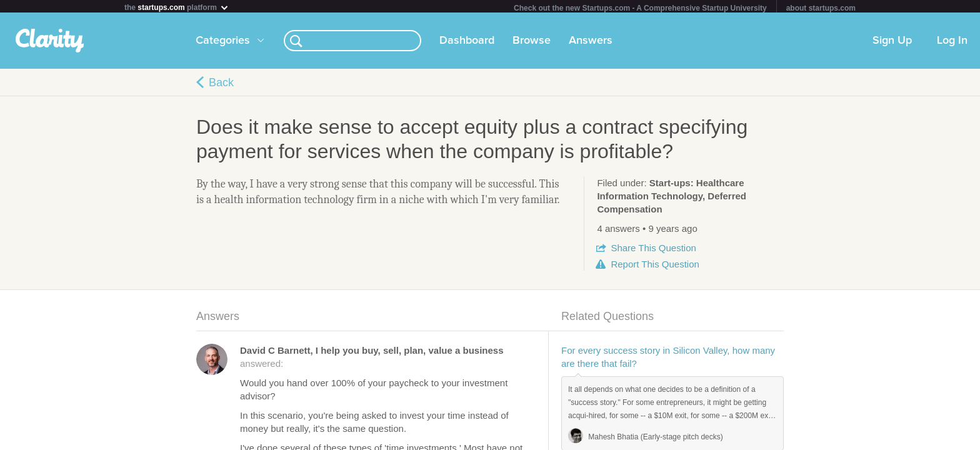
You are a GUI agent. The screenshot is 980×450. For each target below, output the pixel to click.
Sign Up (892, 43)
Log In (952, 43)
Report (655, 267)
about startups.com (821, 8)
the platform (177, 7)
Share (653, 250)
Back (221, 85)
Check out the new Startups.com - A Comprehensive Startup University (640, 8)
